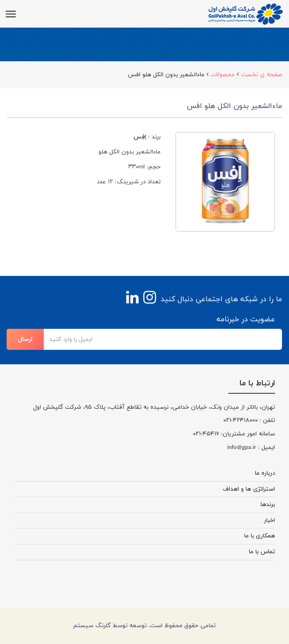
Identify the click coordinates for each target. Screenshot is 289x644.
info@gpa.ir (242, 448)
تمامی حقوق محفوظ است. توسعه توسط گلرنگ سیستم (144, 626)
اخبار (269, 521)
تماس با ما (262, 552)
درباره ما (265, 473)
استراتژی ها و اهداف (249, 489)
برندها (268, 505)
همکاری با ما (260, 536)
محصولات (223, 75)
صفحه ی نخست (261, 75)
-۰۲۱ (228, 420)
